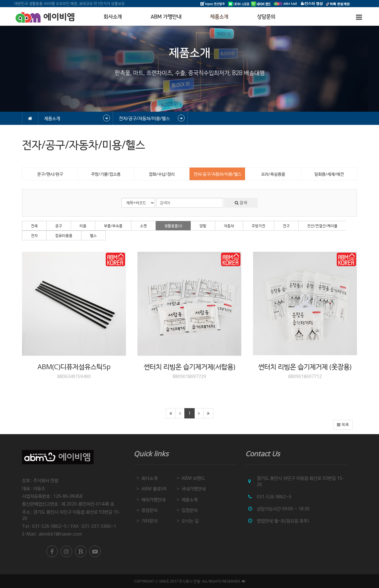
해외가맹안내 (153, 499)
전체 (34, 226)
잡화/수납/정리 (162, 174)
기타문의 (149, 521)
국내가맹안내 (194, 489)
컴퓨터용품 (64, 235)
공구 (59, 226)
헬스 (93, 235)
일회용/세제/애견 (329, 174)
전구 (286, 226)
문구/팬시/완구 (50, 174)
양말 (203, 226)
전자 (34, 235)
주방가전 (258, 226)
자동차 (229, 226)
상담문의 (266, 17)
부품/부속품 (113, 226)
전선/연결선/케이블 (322, 226)
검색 (241, 203)
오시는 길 (190, 521)
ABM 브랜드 (193, 478)
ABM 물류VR (154, 489)
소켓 (143, 226)
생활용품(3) (173, 226)
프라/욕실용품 (273, 174)
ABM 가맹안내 (166, 17)
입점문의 (189, 510)
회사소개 (113, 17)
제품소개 (219, 17)
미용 (83, 226)
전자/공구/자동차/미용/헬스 (217, 174)
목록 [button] (343, 425)
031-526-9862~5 (274, 497)
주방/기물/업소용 (106, 174)
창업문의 (149, 510)
